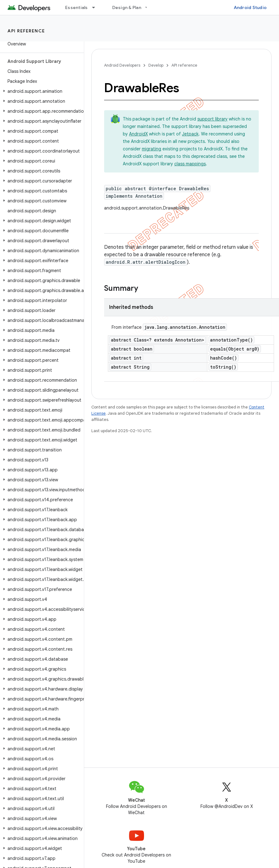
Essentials (77, 7)
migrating (152, 149)
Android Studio (250, 7)
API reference (26, 31)
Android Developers (122, 65)
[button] (41, 91)
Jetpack (190, 134)
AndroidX (138, 134)
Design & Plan (127, 7)
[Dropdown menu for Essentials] (96, 7)
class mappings (190, 164)
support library (212, 119)
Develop (156, 65)
